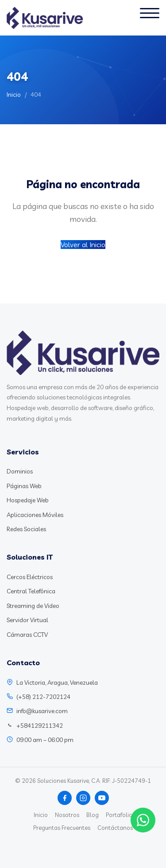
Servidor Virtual (27, 620)
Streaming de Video (33, 606)
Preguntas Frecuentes (62, 828)
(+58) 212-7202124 (43, 697)
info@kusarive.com (42, 711)
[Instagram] (83, 798)
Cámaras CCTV (27, 635)
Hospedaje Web (28, 500)
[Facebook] (65, 798)
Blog (93, 815)
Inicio (14, 95)
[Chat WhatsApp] (143, 820)
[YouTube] (102, 798)
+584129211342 (40, 726)
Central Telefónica (31, 591)
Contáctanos (115, 828)
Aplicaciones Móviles (35, 515)
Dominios (20, 471)
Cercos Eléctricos (30, 577)
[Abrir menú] (150, 18)
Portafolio (119, 815)
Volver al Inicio (83, 245)
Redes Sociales (26, 529)
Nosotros (67, 815)
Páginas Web (24, 486)
